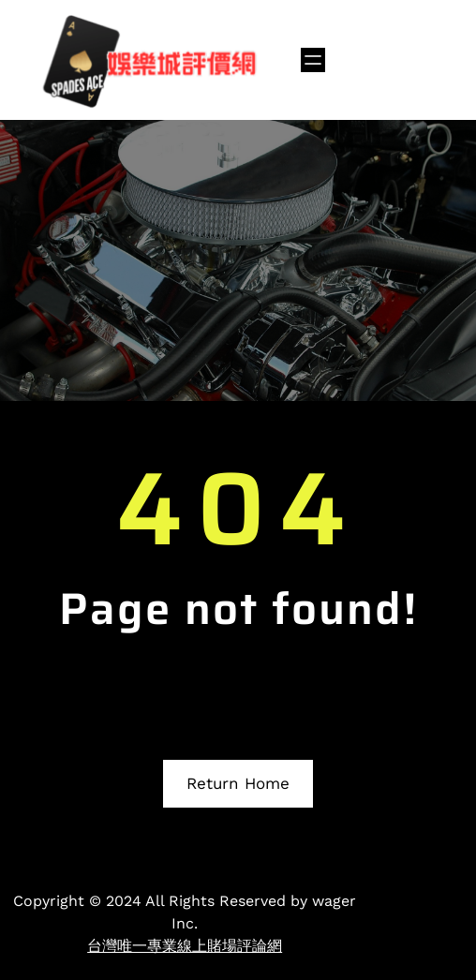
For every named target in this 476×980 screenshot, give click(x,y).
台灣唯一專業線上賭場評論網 (185, 946)
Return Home (238, 783)
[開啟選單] (313, 60)
